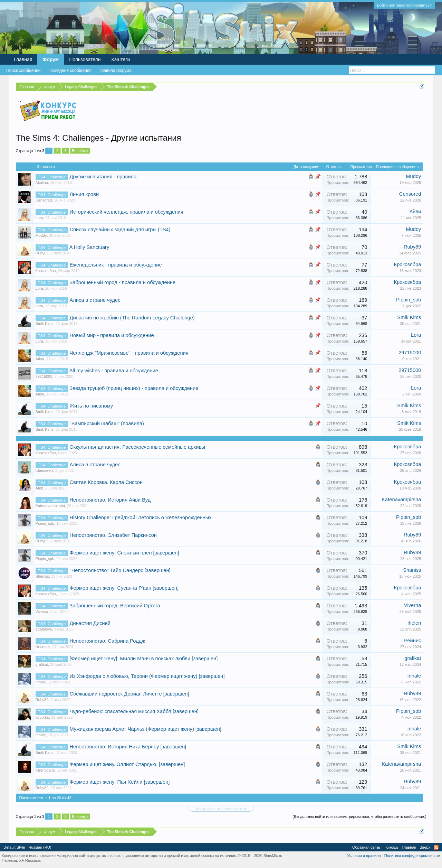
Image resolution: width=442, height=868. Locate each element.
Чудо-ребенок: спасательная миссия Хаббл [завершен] (134, 711)
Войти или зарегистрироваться (404, 5)
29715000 (410, 353)
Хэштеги (121, 59)
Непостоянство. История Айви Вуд (110, 500)
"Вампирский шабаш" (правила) (107, 423)
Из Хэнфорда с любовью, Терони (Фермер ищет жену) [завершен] (147, 676)
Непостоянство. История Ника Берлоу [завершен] (128, 747)
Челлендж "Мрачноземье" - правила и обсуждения (129, 353)
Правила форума (115, 71)
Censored (44, 200)
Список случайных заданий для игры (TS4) (120, 230)
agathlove (44, 629)
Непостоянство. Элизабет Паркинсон (113, 535)
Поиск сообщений (23, 71)
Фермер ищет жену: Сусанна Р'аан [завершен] (124, 588)
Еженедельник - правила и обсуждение (116, 265)
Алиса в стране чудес (95, 300)
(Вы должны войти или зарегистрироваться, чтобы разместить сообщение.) (359, 816)
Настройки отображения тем (221, 809)
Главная (23, 59)
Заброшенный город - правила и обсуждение (122, 282)
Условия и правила (364, 856)
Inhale (41, 682)
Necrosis (43, 647)
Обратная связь (366, 847)
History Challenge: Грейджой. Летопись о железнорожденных (140, 517)
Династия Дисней (90, 623)
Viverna (42, 612)
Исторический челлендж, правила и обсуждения (126, 212)
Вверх (425, 847)
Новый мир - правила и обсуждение (112, 335)
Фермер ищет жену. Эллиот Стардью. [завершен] (127, 764)
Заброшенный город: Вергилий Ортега (115, 606)
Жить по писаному (91, 406)
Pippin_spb (409, 300)
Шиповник (44, 470)
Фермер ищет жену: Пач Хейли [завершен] (119, 782)
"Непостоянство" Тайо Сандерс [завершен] (120, 570)
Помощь (391, 847)
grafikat (42, 664)
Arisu (40, 359)
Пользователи (85, 59)
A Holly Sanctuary (89, 247)
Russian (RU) (40, 847)
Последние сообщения (69, 71)
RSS (436, 847)
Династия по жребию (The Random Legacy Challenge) (132, 318)
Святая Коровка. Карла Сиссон (106, 482)
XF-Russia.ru (30, 860)
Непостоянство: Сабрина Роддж (107, 641)
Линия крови (84, 194)
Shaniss (42, 576)
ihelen (414, 623)
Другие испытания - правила (103, 177)
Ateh (40, 488)
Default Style (14, 847)
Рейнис (412, 641)
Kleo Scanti (45, 770)
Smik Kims (45, 324)
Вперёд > (80, 151)
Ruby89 (42, 253)
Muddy (413, 176)
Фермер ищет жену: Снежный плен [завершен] (124, 553)
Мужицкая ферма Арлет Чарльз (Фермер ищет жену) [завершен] (145, 729)
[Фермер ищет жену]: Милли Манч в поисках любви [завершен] (143, 659)
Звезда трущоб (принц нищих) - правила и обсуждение (134, 388)
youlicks (42, 717)
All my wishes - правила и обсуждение (114, 371)
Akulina (42, 183)
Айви (415, 212)
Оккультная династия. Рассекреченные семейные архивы (137, 447)
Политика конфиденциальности (412, 856)
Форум (51, 59)
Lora (39, 218)
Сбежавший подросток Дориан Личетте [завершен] (129, 694)
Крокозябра (46, 271)
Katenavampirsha (50, 506)
